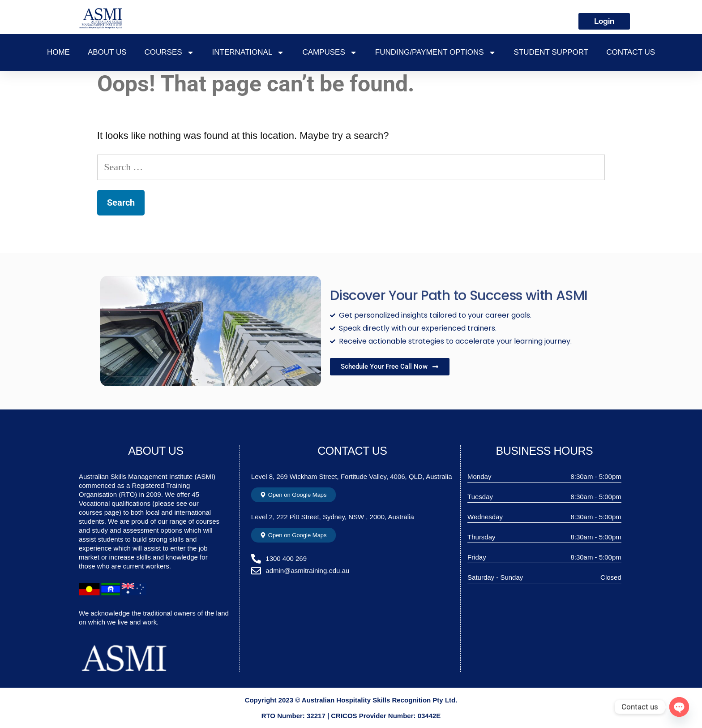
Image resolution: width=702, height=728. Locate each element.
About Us (107, 52)
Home (58, 52)
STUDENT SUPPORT (551, 52)
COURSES (169, 53)
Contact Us (631, 52)
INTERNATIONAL (248, 53)
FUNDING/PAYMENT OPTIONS (436, 53)
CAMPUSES (330, 53)
